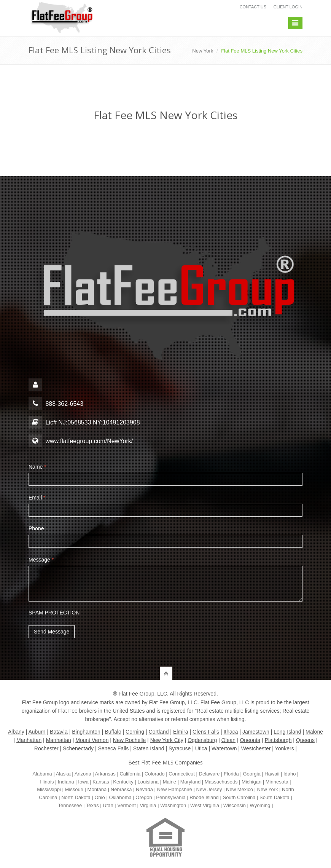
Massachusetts (221, 782)
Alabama (42, 774)
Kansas (101, 782)
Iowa (83, 782)
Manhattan (29, 740)
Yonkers (285, 748)
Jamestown (256, 732)
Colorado (155, 774)
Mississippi (49, 789)
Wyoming (260, 805)
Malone (314, 732)
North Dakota (76, 797)
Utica (201, 748)
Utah (108, 805)
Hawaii (272, 774)
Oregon (144, 797)
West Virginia (205, 805)
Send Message (52, 632)
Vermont (126, 805)
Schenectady (78, 748)
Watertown (224, 748)
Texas (92, 805)
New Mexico (239, 789)
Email (37, 498)
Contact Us (253, 7)
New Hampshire (174, 789)
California (130, 774)
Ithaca (231, 732)
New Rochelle (129, 740)
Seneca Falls (113, 748)
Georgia (251, 774)
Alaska (63, 774)
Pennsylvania (171, 797)
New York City (167, 740)
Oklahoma (120, 797)
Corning (135, 732)
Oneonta (250, 740)
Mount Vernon (92, 740)
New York (203, 51)
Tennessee (70, 805)
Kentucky (123, 782)
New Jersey (209, 789)
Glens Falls (206, 732)
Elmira (181, 732)
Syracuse (180, 748)
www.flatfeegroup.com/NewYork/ (89, 441)
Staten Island (149, 748)
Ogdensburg (202, 740)
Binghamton (86, 732)
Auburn (37, 732)
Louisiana (148, 782)
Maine (169, 782)
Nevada (144, 789)
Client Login (288, 7)
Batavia (59, 732)
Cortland (159, 732)
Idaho (290, 774)
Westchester (256, 748)
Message (41, 560)
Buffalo (113, 732)
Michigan (251, 782)
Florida (231, 774)
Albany (16, 732)
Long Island (287, 732)
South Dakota (275, 797)
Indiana (66, 782)
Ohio (99, 797)
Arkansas (105, 774)
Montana (97, 789)
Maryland (190, 782)
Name (37, 467)
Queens (305, 740)
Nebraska (121, 789)
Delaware (209, 774)
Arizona (83, 774)
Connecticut (182, 774)
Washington (173, 805)
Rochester (46, 748)
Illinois (47, 782)
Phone (36, 528)
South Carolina (239, 797)
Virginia (148, 805)
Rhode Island (204, 797)
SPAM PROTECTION (54, 613)
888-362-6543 (56, 404)
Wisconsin (235, 805)
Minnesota (277, 782)
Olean (228, 740)
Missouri (74, 789)
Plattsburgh (278, 740)
